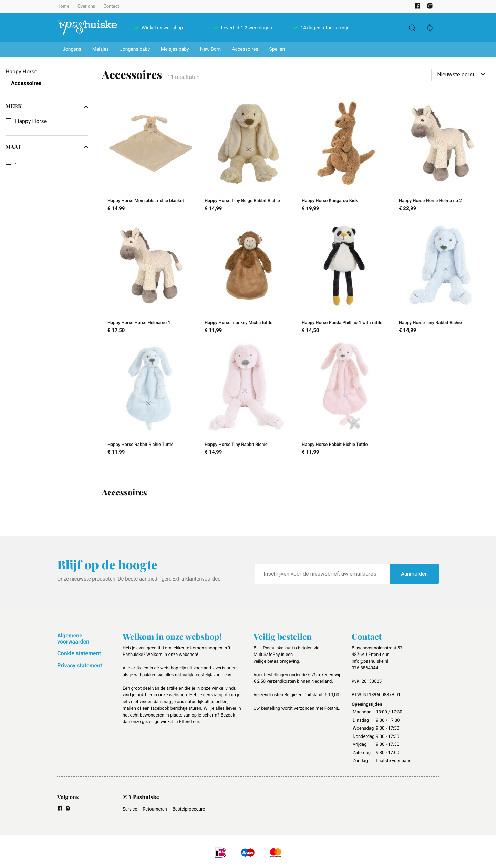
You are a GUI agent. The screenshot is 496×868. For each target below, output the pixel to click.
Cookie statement (79, 653)
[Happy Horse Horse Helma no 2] (442, 156)
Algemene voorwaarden (73, 639)
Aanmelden (414, 574)
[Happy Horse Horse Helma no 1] (151, 278)
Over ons (86, 6)
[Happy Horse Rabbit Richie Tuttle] (151, 399)
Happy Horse (31, 121)
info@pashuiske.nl (370, 662)
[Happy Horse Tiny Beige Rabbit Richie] (248, 156)
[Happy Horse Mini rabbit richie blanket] (151, 156)
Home (63, 6)
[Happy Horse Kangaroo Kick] (345, 156)
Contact (111, 6)
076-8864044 (365, 668)
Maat (47, 147)
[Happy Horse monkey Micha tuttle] (248, 278)
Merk (47, 106)
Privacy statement (80, 665)
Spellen (277, 49)
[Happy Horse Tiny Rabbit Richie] (442, 278)
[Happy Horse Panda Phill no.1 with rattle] (345, 278)
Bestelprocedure (189, 809)
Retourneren (155, 809)
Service (130, 809)
